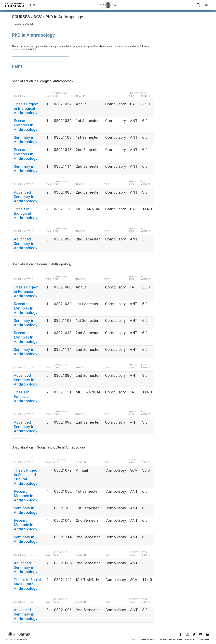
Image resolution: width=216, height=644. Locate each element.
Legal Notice (204, 639)
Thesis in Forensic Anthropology (26, 396)
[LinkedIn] (208, 634)
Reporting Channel (148, 639)
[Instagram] (187, 634)
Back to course (23, 24)
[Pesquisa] (198, 5)
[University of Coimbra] (15, 5)
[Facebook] (181, 634)
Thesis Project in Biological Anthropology (26, 108)
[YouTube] (201, 634)
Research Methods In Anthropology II (27, 154)
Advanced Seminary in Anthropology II (27, 243)
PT (30, 5)
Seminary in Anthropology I (27, 140)
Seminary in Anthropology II (27, 168)
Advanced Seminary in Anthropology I (27, 197)
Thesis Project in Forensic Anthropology (26, 292)
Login (206, 5)
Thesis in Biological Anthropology (26, 213)
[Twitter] (194, 634)
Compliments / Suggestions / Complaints (177, 639)
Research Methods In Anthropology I (27, 125)
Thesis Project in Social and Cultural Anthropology (26, 477)
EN (34, 5)
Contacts (132, 639)
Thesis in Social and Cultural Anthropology (27, 584)
